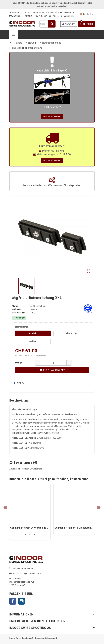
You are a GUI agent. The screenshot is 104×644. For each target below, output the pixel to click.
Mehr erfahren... (52, 116)
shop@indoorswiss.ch (30, 573)
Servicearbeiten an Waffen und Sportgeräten (52, 182)
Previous (5, 508)
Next (99, 508)
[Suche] (47, 24)
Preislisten (55, 16)
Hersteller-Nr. (18, 313)
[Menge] (53, 363)
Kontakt (27, 16)
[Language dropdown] (86, 14)
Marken (69, 16)
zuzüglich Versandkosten (36, 355)
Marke (15, 306)
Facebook (13, 601)
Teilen (19, 383)
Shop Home (16, 13)
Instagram (22, 601)
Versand (70, 13)
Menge (18, 363)
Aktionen (41, 16)
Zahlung (15, 16)
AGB (59, 13)
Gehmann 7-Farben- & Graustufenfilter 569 (74, 528)
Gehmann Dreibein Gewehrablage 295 (30, 528)
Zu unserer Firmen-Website (39, 13)
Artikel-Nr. (17, 309)
